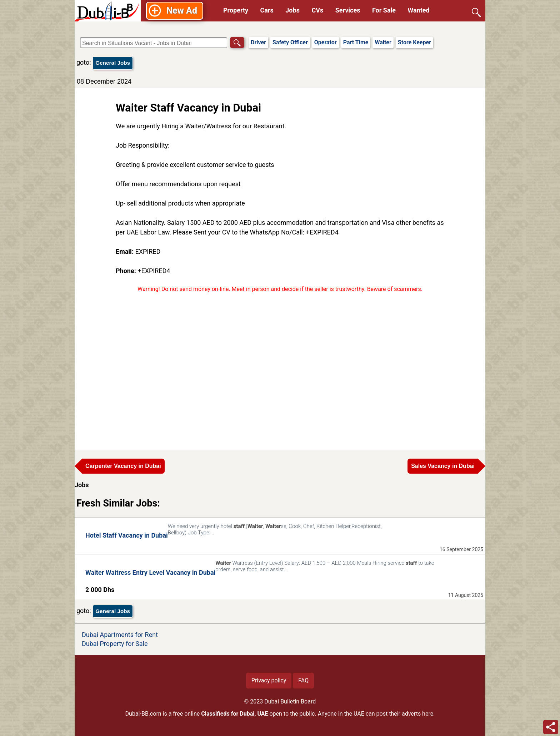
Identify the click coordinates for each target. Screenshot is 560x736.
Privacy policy (269, 680)
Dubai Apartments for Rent (120, 635)
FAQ (303, 680)
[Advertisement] (280, 368)
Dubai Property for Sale (115, 644)
